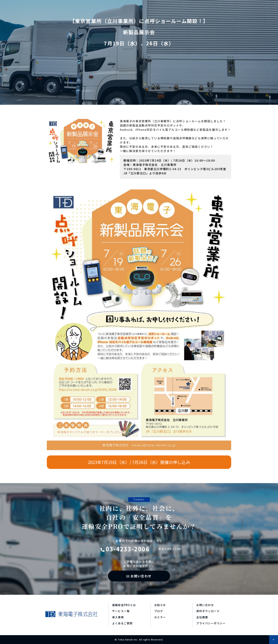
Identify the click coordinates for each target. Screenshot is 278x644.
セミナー (160, 617)
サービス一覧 (121, 611)
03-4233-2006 (128, 549)
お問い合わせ (141, 576)
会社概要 (202, 617)
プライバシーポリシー (211, 623)
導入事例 (118, 617)
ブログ (159, 611)
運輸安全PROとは (124, 605)
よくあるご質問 (122, 623)
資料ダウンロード (208, 611)
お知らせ (160, 605)
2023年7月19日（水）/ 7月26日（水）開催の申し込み (139, 462)
